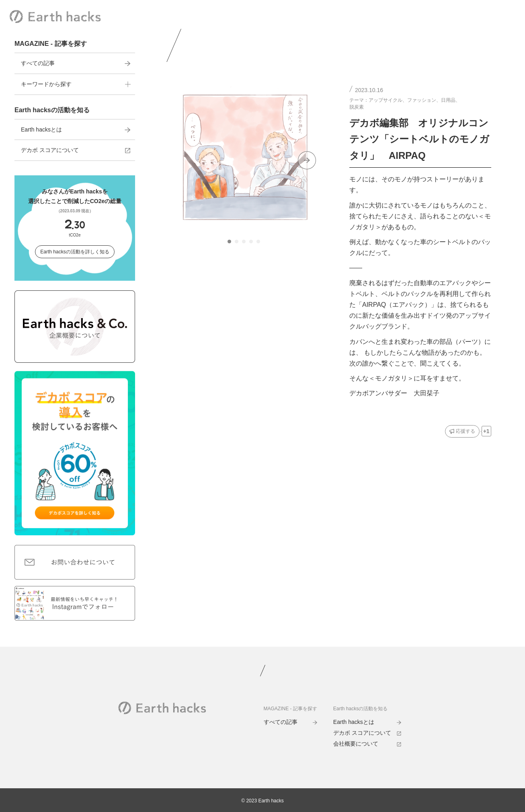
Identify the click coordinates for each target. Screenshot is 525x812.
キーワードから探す (76, 84)
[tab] (229, 242)
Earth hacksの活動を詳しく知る (75, 252)
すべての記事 (76, 63)
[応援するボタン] (462, 431)
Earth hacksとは (76, 130)
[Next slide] (307, 160)
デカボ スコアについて (76, 150)
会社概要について (367, 744)
